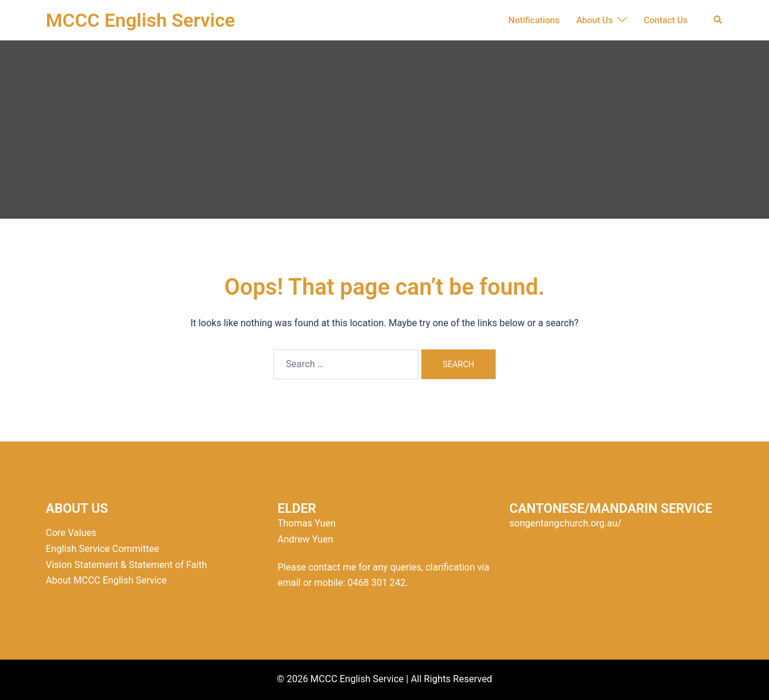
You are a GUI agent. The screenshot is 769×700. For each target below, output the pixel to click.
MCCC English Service (141, 20)
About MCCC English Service (106, 580)
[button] (718, 20)
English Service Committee (103, 549)
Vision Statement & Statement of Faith (126, 565)
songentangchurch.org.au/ (565, 523)
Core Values (71, 533)
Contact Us (666, 20)
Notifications (534, 20)
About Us (595, 20)
